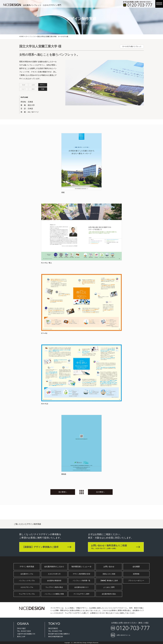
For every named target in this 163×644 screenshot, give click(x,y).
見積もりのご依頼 (109, 574)
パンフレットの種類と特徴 (54, 594)
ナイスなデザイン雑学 (81, 594)
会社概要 (136, 567)
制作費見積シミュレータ (81, 567)
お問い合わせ (109, 567)
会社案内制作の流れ (109, 594)
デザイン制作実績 (27, 567)
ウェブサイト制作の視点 (54, 587)
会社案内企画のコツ (81, 587)
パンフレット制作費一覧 (81, 581)
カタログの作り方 (54, 574)
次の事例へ (100, 492)
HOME (21, 36)
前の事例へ (63, 492)
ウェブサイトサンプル (27, 594)
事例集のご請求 (109, 581)
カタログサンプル (27, 587)
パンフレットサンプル (27, 581)
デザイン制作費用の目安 (81, 574)
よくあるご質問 (109, 587)
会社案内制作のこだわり (54, 567)
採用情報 (136, 574)
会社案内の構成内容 (54, 581)
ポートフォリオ (31, 36)
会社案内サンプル (27, 574)
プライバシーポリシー (136, 581)
